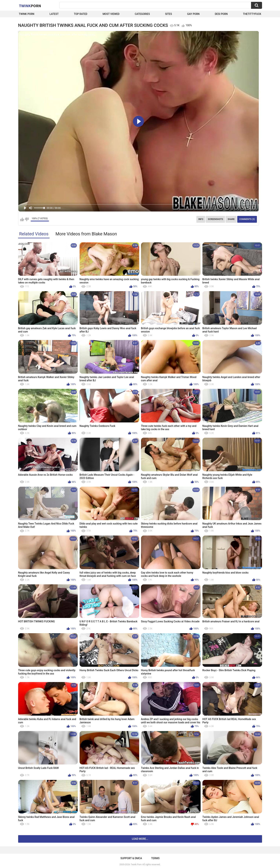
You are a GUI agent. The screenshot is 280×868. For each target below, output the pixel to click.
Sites (168, 14)
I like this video (22, 219)
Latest (54, 14)
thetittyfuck (252, 14)
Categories (142, 14)
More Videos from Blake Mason (86, 234)
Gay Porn (193, 14)
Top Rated (81, 14)
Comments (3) (247, 219)
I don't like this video (27, 219)
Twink (30, 6)
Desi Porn (221, 14)
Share (231, 219)
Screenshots (215, 219)
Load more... (140, 839)
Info (201, 219)
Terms (155, 858)
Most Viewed (111, 14)
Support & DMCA (131, 858)
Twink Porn (27, 14)
